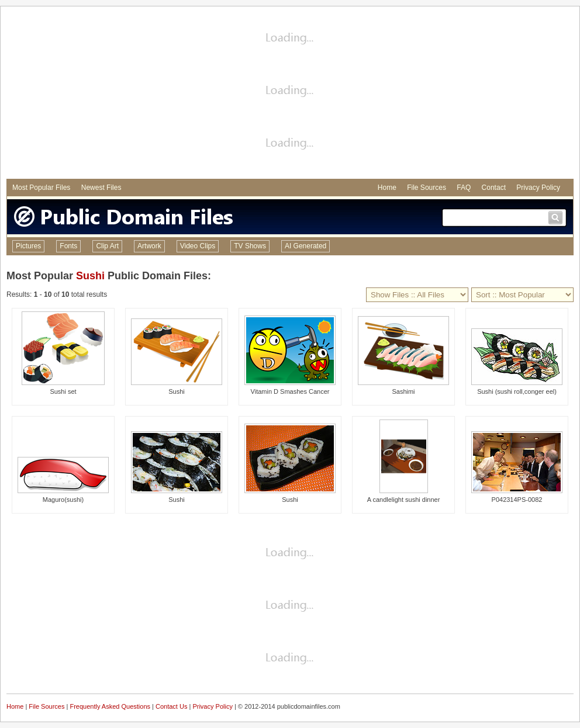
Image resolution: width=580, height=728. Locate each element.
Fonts (68, 246)
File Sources (427, 188)
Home (387, 188)
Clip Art (107, 246)
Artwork (149, 246)
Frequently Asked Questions (110, 706)
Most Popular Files (41, 188)
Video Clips (198, 246)
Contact (494, 188)
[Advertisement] (290, 94)
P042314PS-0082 (517, 500)
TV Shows (250, 246)
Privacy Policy (538, 188)
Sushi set (63, 391)
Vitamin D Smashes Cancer (290, 391)
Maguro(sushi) (63, 500)
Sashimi (403, 391)
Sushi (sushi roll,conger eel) (517, 391)
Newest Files (101, 188)
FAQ (464, 188)
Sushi (90, 276)
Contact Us (171, 706)
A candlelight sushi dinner (404, 500)
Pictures (28, 246)
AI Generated (305, 246)
